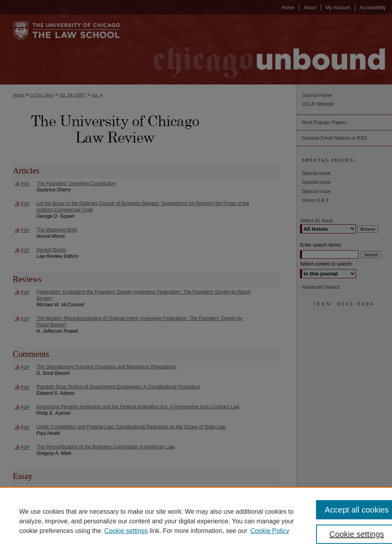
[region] (196, 521)
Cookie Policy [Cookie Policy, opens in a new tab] (270, 531)
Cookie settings (126, 531)
